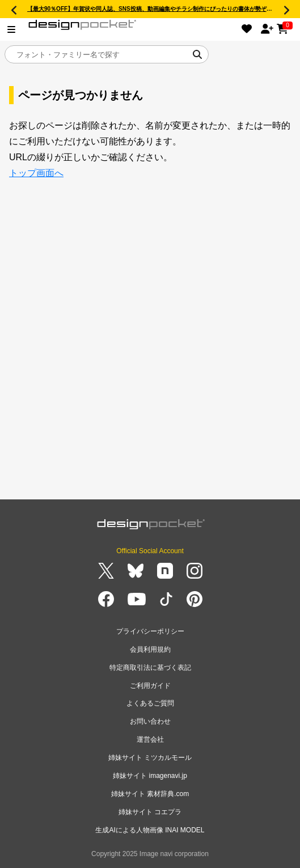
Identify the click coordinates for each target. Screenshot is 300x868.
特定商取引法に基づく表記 (150, 668)
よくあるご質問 (150, 703)
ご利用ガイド (150, 686)
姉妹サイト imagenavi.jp (150, 776)
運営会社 (150, 739)
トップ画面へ (36, 173)
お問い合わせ (150, 721)
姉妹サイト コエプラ (150, 812)
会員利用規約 (150, 649)
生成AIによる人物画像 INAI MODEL (150, 830)
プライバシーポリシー (150, 631)
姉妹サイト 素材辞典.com (150, 794)
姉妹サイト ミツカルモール (150, 758)
